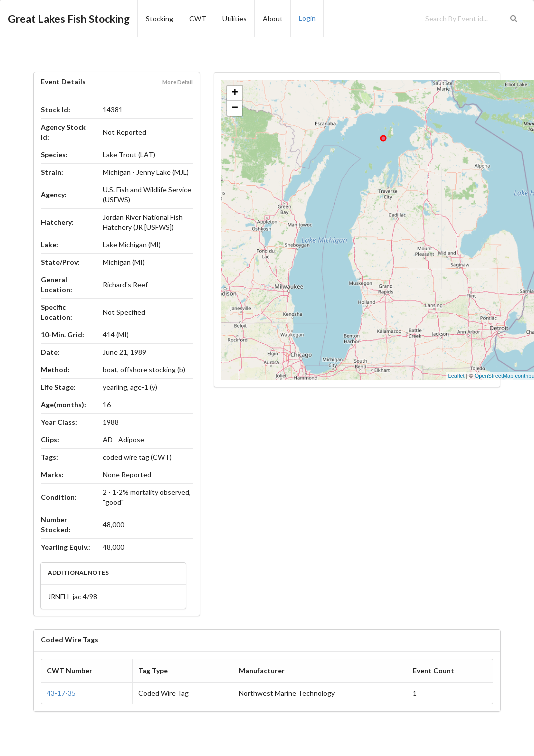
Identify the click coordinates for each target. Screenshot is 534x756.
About (273, 19)
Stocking (160, 19)
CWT (198, 19)
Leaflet (457, 376)
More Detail (178, 82)
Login (307, 18)
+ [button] (235, 93)
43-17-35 (61, 693)
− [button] (235, 108)
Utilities (235, 19)
